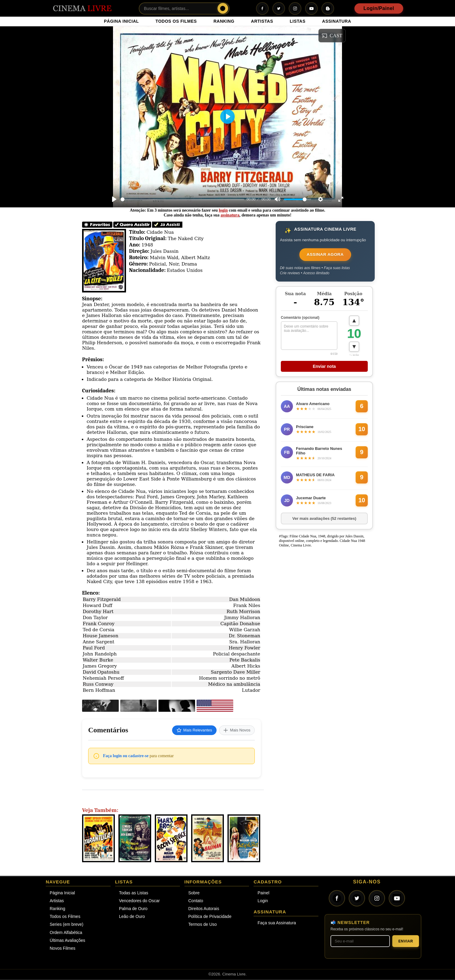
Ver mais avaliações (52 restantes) (324, 520)
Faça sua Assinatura (277, 923)
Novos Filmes (63, 949)
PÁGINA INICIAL (121, 21)
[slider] (182, 199)
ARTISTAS (262, 21)
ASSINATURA (337, 21)
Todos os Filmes (65, 917)
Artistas (57, 901)
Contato (196, 901)
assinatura (230, 215)
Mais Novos (235, 731)
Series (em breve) (66, 925)
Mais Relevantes (189, 731)
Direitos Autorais (204, 909)
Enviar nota (324, 368)
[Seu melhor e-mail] (360, 942)
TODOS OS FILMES (176, 21)
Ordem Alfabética (66, 933)
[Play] (114, 199)
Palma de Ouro (133, 909)
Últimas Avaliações (67, 941)
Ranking (57, 909)
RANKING (224, 21)
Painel (263, 893)
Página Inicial (62, 893)
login (223, 210)
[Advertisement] (322, 643)
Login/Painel (379, 8)
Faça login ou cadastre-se (126, 756)
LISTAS (298, 21)
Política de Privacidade (210, 917)
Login (263, 901)
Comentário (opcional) (300, 318)
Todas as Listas (134, 893)
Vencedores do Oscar (139, 901)
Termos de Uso (203, 925)
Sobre (194, 893)
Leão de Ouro (132, 917)
